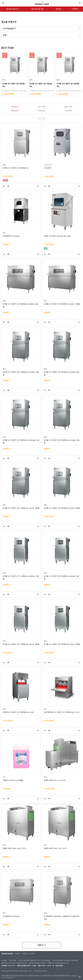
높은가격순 (68, 107)
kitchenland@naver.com (60, 963)
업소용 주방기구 (12, 9)
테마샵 (58, 9)
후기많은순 (42, 111)
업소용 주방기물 (37, 9)
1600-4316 (11, 966)
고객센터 (75, 9)
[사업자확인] (74, 961)
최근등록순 (68, 111)
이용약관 (17, 954)
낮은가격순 (42, 107)
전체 (42, 34)
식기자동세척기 (42, 28)
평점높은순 (15, 111)
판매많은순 (15, 107)
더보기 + (42, 945)
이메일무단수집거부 (28, 954)
